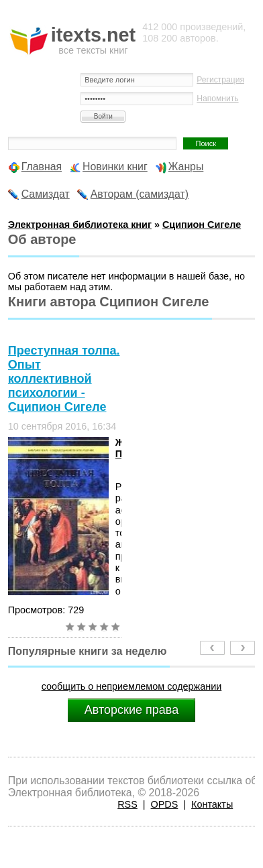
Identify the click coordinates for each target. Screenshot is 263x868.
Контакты (212, 804)
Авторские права (131, 710)
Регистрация (220, 80)
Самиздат (46, 194)
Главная (42, 167)
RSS (127, 804)
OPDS (165, 804)
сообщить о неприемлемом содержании (132, 686)
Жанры (186, 167)
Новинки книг (115, 167)
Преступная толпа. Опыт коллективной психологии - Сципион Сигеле (64, 379)
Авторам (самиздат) (140, 194)
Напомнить (217, 99)
